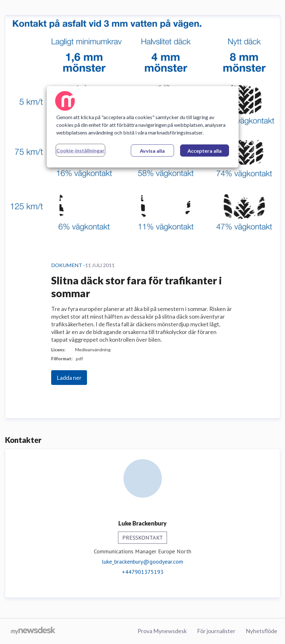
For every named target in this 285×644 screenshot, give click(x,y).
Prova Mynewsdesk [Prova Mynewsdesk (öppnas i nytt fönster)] (162, 631)
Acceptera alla (205, 151)
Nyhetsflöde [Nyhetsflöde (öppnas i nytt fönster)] (261, 631)
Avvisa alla (152, 151)
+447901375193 (143, 572)
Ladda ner (69, 378)
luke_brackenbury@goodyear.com (142, 562)
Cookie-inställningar (80, 150)
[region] (143, 127)
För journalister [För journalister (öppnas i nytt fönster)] (216, 631)
